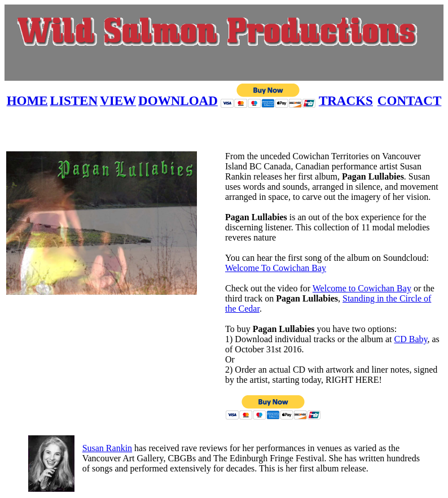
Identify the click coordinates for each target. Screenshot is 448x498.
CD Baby (410, 339)
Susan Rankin (107, 448)
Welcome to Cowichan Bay (362, 288)
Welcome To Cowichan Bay (276, 268)
